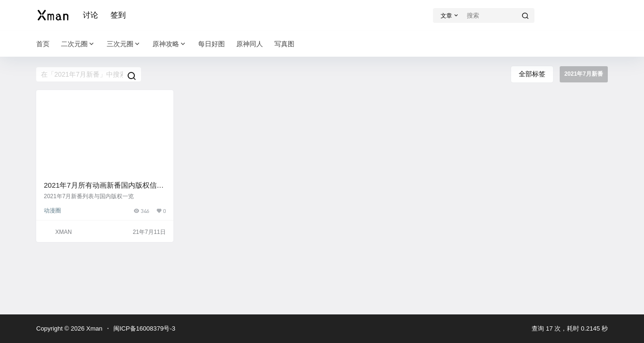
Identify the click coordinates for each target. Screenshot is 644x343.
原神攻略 (170, 44)
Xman (93, 328)
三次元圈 (124, 44)
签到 (118, 15)
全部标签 (532, 74)
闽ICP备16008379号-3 (144, 328)
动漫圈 (52, 211)
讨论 (91, 15)
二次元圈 (78, 44)
